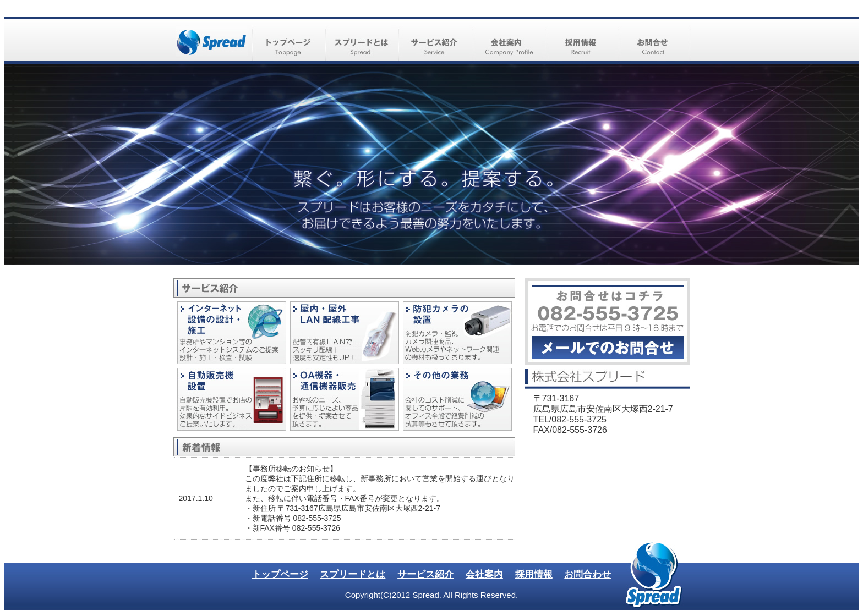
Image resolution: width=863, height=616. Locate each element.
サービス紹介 (425, 574)
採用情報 (534, 574)
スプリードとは (353, 574)
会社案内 (484, 574)
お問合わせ (588, 574)
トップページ (280, 574)
